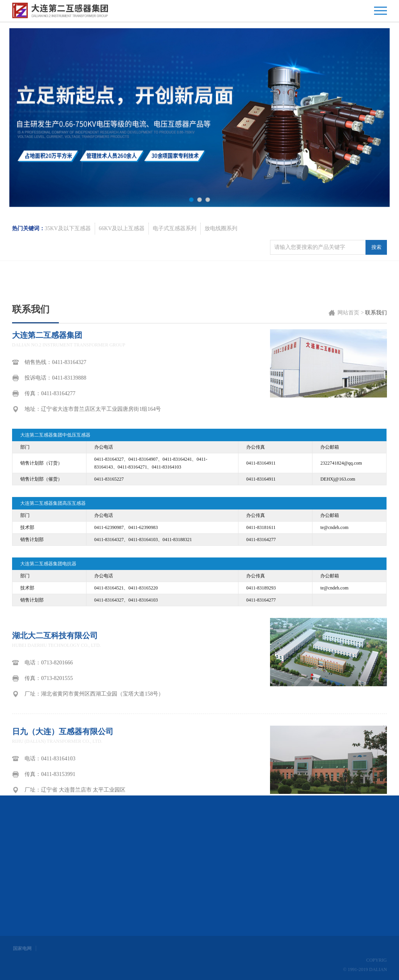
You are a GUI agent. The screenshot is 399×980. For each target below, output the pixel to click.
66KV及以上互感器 (122, 251)
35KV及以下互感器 (68, 251)
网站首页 (348, 560)
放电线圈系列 (221, 251)
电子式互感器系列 (175, 251)
